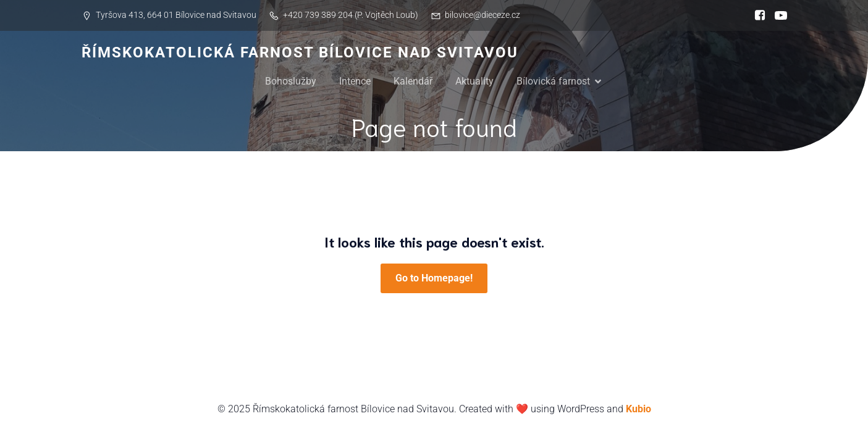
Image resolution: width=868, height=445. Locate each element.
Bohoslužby (291, 81)
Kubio (638, 409)
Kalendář (413, 81)
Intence (355, 81)
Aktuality (474, 81)
